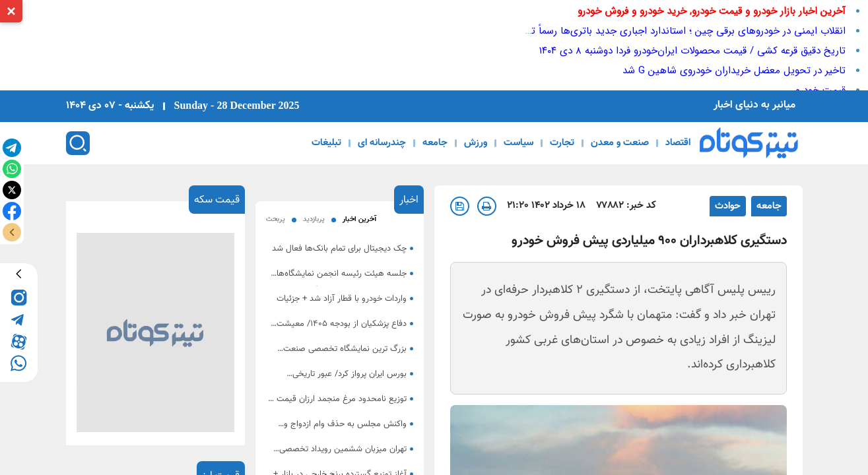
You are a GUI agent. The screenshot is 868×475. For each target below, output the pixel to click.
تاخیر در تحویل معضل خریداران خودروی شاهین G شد (734, 71)
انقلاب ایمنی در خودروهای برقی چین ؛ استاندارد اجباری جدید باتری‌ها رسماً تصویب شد (667, 31)
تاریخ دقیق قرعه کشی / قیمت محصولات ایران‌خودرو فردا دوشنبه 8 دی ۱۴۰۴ (692, 51)
